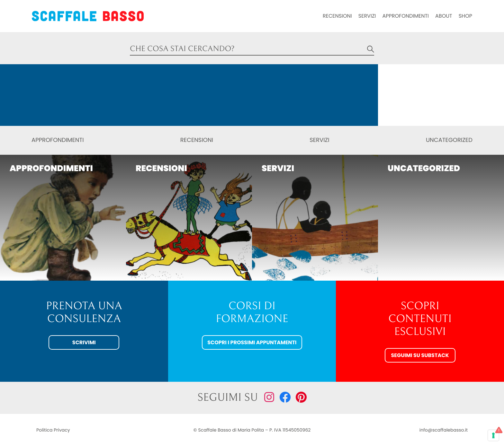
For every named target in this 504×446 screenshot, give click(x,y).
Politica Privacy (53, 430)
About (444, 16)
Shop (465, 16)
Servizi (367, 16)
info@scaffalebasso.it (444, 430)
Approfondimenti (405, 16)
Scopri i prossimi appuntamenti (252, 342)
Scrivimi (84, 342)
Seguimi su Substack (420, 355)
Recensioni (337, 16)
